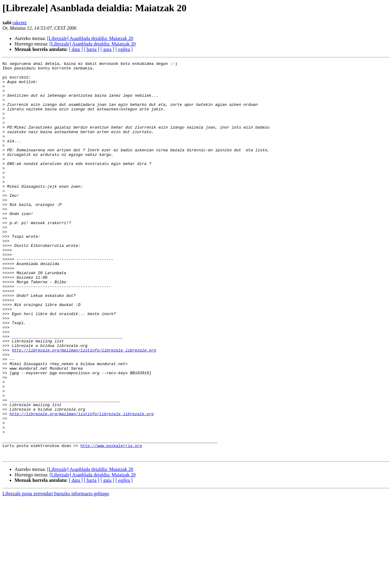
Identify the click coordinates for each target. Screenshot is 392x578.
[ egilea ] (124, 49)
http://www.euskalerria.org (111, 523)
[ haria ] (92, 49)
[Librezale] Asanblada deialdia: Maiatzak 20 (90, 38)
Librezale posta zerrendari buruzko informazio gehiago (56, 573)
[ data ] (76, 49)
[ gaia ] (107, 49)
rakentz (20, 23)
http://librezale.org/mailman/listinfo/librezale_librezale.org (84, 408)
